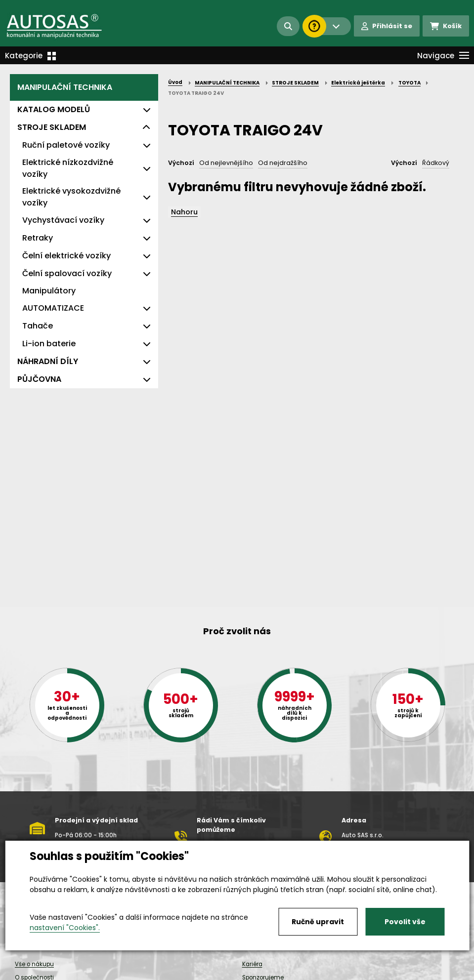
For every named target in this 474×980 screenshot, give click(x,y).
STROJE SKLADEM (52, 127)
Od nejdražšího (283, 163)
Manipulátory (49, 291)
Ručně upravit (318, 922)
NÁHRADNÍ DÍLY (48, 361)
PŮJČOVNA (39, 379)
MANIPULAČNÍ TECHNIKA (65, 87)
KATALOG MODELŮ (54, 109)
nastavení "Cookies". (65, 928)
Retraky (38, 238)
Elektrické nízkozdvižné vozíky (68, 168)
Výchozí (181, 163)
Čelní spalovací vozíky (67, 273)
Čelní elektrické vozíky (66, 256)
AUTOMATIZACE (53, 308)
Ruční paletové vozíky (66, 145)
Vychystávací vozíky (63, 220)
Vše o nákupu (34, 964)
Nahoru (184, 212)
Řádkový (436, 163)
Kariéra (252, 964)
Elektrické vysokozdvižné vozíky (71, 197)
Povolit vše (405, 922)
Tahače (38, 326)
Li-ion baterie (49, 344)
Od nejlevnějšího (226, 163)
